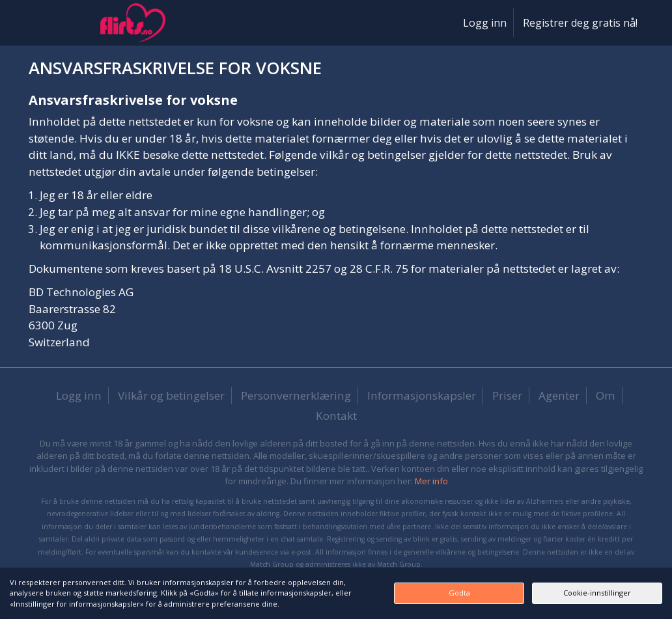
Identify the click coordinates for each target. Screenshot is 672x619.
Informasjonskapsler (422, 395)
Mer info (431, 481)
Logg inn (485, 23)
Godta (459, 593)
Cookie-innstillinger (597, 593)
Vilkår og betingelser (171, 395)
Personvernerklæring (296, 395)
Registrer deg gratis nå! (580, 23)
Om (606, 395)
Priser (507, 395)
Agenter (559, 395)
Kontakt (336, 416)
